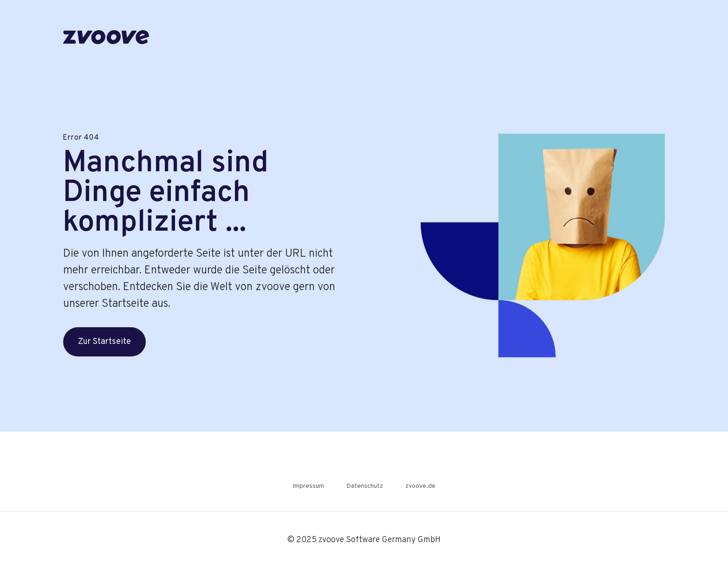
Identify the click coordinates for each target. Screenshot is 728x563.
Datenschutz (365, 486)
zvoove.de (420, 486)
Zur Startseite (104, 342)
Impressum (308, 486)
